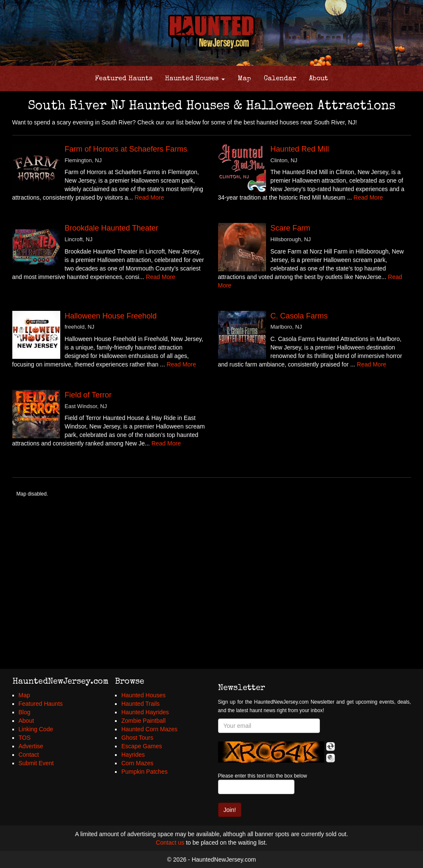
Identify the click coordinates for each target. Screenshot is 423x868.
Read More (149, 197)
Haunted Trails (140, 704)
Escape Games (142, 746)
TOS (25, 738)
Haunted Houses (195, 79)
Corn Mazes (137, 763)
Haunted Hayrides (145, 712)
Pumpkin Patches (144, 772)
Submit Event (36, 763)
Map (244, 79)
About (318, 79)
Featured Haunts (124, 79)
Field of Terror (88, 395)
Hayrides (133, 755)
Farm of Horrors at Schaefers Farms (126, 149)
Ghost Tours (137, 738)
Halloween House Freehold (111, 316)
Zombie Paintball (143, 721)
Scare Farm (290, 228)
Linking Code (36, 729)
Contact (29, 755)
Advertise (31, 746)
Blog (25, 712)
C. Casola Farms (299, 316)
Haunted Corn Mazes (149, 729)
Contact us (170, 843)
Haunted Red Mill (300, 149)
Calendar (280, 79)
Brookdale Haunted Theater (111, 228)
